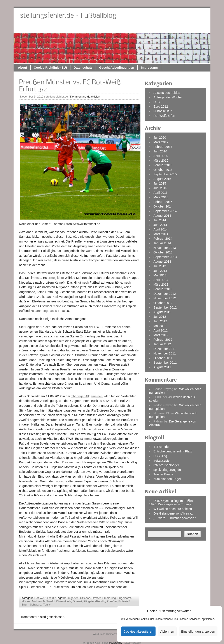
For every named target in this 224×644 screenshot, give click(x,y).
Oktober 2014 (163, 206)
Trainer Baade (163, 474)
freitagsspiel (162, 461)
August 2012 (162, 312)
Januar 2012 (162, 344)
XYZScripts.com (133, 643)
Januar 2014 (162, 243)
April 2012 (160, 330)
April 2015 (160, 193)
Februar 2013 (163, 289)
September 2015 (165, 174)
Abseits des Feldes (167, 93)
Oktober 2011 (163, 358)
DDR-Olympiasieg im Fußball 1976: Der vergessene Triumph (172, 503)
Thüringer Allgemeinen (87, 396)
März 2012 (161, 335)
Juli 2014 (160, 220)
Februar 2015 (163, 202)
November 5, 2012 (32, 97)
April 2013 (160, 280)
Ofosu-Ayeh (63, 601)
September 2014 (165, 211)
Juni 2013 (160, 271)
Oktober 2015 (163, 170)
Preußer (112, 601)
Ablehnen (167, 631)
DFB (157, 102)
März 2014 (161, 234)
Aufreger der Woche (167, 97)
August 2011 (162, 367)
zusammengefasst (43, 311)
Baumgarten (71, 598)
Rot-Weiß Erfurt (44, 598)
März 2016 (161, 161)
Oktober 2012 (163, 303)
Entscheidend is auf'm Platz (173, 451)
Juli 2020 (160, 138)
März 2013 (161, 284)
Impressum (193, 28)
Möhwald (49, 601)
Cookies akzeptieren (138, 631)
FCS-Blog (160, 456)
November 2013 (164, 248)
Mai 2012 (160, 326)
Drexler (96, 598)
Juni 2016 (160, 151)
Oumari (77, 601)
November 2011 (164, 353)
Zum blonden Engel (167, 479)
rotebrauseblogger (166, 465)
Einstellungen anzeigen (198, 631)
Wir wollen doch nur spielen (173, 509)
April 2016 (160, 156)
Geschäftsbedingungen (160, 28)
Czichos (85, 598)
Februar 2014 (163, 239)
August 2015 (162, 179)
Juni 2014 (160, 225)
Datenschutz (127, 28)
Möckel (26, 601)
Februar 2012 (163, 340)
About (66, 28)
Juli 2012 (160, 317)
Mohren (37, 601)
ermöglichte (56, 278)
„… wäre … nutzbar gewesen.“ (175, 518)
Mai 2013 (160, 275)
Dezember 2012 (164, 294)
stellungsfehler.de (57, 97)
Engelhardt (124, 598)
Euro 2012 (161, 106)
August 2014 (162, 216)
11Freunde (161, 447)
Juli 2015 (160, 183)
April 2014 (160, 229)
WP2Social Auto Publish (96, 643)
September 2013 (165, 257)
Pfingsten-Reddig (94, 601)
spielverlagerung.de (167, 470)
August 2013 (162, 262)
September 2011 (165, 363)
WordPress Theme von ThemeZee (112, 634)
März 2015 (161, 197)
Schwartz (36, 605)
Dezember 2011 (164, 349)
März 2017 (161, 142)
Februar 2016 (163, 165)
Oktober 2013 (163, 252)
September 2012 (165, 307)
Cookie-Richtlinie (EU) (94, 28)
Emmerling (109, 598)
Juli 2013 (160, 266)
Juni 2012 (160, 321)
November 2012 (164, 298)
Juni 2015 (160, 188)
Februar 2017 (163, 147)
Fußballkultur (162, 111)
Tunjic (47, 605)
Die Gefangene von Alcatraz (173, 513)
